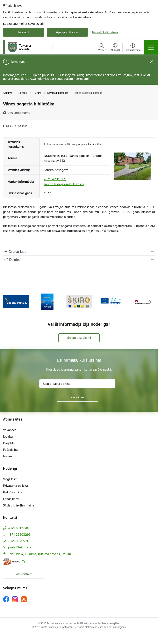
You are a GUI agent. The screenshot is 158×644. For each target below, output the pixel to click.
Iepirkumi (10, 436)
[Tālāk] (150, 302)
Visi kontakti (24, 574)
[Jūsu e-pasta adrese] (77, 384)
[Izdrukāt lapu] (79, 252)
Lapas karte (11, 499)
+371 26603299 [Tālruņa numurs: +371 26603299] (19, 535)
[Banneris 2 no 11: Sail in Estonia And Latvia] (47, 301)
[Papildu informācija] (23, 562)
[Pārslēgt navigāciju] (151, 47)
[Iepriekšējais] (8, 302)
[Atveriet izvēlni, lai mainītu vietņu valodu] (115, 48)
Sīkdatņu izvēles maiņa (19, 505)
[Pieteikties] (77, 397)
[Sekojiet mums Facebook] (6, 599)
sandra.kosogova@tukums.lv (64, 184)
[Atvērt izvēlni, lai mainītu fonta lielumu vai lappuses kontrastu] (133, 48)
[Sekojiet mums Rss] (24, 599)
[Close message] (151, 62)
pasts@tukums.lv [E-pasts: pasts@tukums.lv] (20, 547)
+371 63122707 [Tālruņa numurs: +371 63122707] (19, 528)
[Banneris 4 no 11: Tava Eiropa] (111, 301)
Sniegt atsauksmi (79, 338)
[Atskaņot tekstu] (19, 113)
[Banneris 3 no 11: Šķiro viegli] (79, 301)
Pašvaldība (10, 450)
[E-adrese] (11, 562)
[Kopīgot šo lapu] (79, 260)
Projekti (8, 443)
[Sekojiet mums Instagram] (15, 599)
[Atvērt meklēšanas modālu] (102, 48)
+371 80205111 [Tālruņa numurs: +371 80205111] (19, 541)
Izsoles (8, 456)
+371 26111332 (54, 179)
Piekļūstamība (13, 492)
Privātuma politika (15, 486)
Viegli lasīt (10, 479)
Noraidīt (24, 32)
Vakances (10, 430)
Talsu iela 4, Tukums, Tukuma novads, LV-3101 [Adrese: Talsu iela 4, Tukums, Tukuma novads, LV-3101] (40, 554)
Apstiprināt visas (67, 32)
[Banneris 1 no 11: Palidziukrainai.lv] (16, 301)
